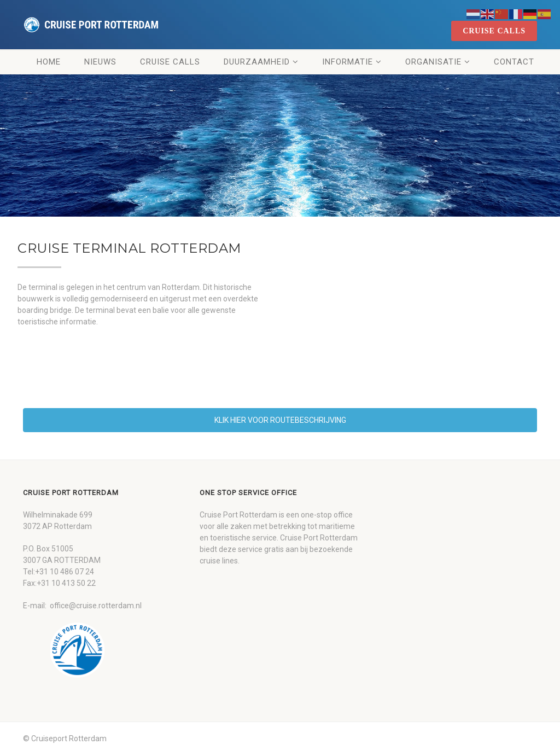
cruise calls (494, 31)
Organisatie (433, 62)
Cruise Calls (170, 62)
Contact (514, 62)
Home (49, 62)
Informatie (348, 62)
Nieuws (100, 62)
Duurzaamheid (257, 62)
